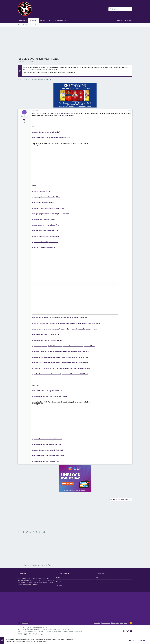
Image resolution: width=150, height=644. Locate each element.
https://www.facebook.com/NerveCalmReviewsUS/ (48, 450)
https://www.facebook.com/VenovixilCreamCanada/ (48, 456)
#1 (131, 111)
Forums (58, 581)
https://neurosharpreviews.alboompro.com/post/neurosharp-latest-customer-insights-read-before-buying (66, 323)
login (97, 578)
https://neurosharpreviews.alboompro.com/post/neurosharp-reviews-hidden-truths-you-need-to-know (65, 329)
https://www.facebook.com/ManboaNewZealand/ (47, 439)
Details (72, 630)
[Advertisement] (75, 41)
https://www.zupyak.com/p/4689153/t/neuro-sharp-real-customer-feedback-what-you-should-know (63, 346)
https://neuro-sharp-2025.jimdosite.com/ (45, 242)
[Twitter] (128, 631)
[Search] (120, 9)
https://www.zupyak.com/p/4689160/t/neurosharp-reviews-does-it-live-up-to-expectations (60, 351)
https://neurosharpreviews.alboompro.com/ (46, 236)
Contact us (59, 585)
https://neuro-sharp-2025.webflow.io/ (44, 248)
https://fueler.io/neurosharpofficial (43, 203)
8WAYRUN (40, 635)
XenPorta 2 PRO (22, 635)
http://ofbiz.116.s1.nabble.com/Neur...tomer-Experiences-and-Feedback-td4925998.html (60, 374)
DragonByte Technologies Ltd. (70, 631)
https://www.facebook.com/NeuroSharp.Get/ (46, 132)
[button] (27, 21)
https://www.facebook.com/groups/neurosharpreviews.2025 (51, 138)
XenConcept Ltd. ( (65, 630)
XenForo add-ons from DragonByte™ (44, 631)
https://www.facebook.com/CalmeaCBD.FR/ (45, 461)
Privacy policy (115, 623)
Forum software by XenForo (33, 628)
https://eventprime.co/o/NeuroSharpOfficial (46, 225)
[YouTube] (131, 631)
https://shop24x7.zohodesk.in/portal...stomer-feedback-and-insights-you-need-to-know (60, 357)
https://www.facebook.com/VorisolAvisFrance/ (47, 444)
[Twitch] (124, 631)
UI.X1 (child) (25, 623)
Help (121, 623)
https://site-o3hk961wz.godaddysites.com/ (45, 231)
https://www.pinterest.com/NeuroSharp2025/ (46, 197)
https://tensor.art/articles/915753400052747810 (47, 335)
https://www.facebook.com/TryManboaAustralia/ (47, 391)
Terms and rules (106, 623)
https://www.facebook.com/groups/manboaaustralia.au (49, 396)
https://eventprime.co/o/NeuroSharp (43, 219)
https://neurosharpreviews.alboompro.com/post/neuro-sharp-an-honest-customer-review (61, 318)
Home (58, 578)
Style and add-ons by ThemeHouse (28, 633)
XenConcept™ (49, 630)
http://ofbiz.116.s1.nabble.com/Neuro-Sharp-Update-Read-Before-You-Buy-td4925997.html (61, 368)
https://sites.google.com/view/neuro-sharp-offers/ (48, 208)
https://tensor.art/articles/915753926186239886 (47, 340)
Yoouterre (22, 62)
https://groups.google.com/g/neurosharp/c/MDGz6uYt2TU (50, 214)
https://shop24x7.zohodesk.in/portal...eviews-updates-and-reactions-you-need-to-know (60, 363)
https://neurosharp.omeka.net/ (41, 191)
